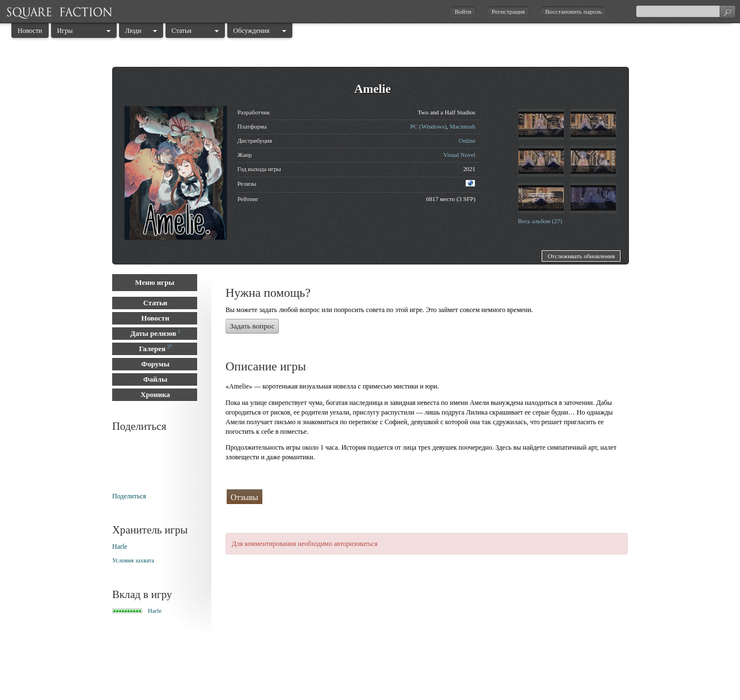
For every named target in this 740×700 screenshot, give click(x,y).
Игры (65, 31)
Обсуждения (252, 31)
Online (467, 140)
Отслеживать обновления (581, 256)
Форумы (155, 364)
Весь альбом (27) (540, 221)
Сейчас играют (495, 497)
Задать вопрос (252, 326)
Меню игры (154, 282)
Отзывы (244, 497)
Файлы (156, 379)
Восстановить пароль (573, 11)
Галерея (152, 349)
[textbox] (686, 11)
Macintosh (462, 126)
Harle (120, 547)
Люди (133, 31)
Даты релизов (153, 333)
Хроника (155, 394)
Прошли (291, 496)
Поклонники (345, 497)
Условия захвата (133, 560)
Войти (463, 11)
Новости (30, 31)
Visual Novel (459, 155)
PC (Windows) (428, 126)
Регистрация (508, 11)
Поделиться (129, 496)
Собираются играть (418, 496)
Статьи (182, 31)
